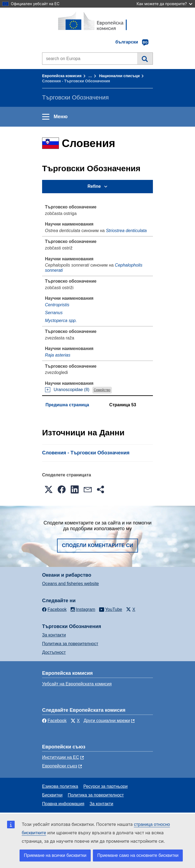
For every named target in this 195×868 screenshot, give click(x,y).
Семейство (102, 390)
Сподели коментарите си (97, 545)
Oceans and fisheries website (70, 584)
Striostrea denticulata (126, 231)
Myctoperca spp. (61, 321)
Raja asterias (58, 355)
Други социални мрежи (107, 721)
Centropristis (57, 305)
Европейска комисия (62, 76)
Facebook (54, 721)
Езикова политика (60, 786)
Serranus (54, 313)
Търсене (145, 58)
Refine (94, 186)
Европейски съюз (60, 766)
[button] (49, 489)
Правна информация (63, 804)
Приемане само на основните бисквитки (138, 855)
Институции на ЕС (61, 757)
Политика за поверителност (70, 644)
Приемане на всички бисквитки (55, 855)
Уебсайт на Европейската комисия (77, 684)
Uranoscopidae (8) (72, 390)
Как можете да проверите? (164, 4)
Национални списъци (119, 76)
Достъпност (54, 652)
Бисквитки (52, 795)
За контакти (54, 635)
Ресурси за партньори (106, 786)
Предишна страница (67, 405)
